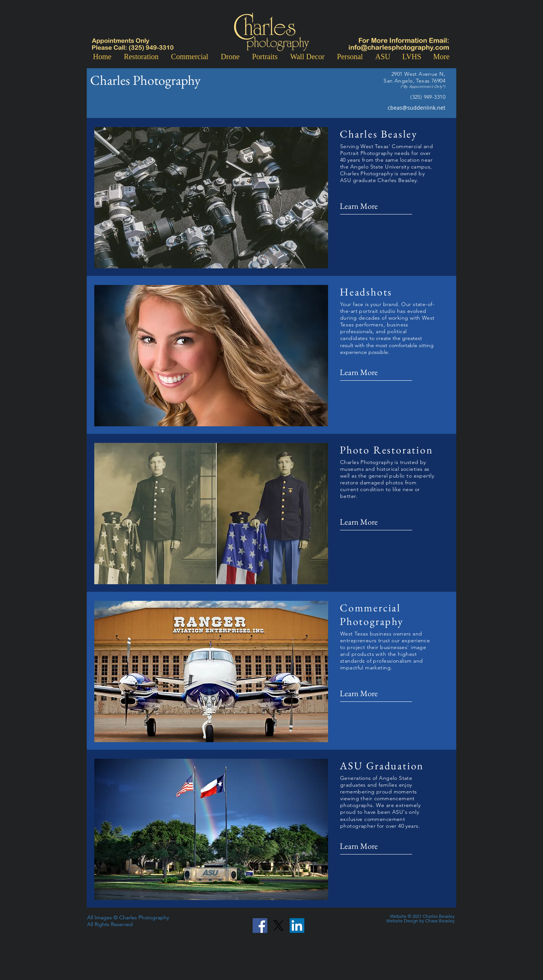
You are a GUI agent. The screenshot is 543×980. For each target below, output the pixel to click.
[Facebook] (260, 926)
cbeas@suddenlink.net (416, 108)
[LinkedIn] (297, 926)
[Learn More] (365, 206)
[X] (278, 926)
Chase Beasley (440, 921)
